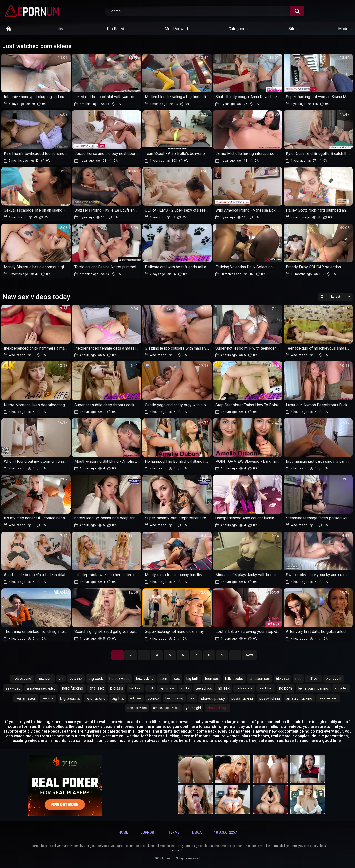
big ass (117, 688)
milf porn (314, 679)
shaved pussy (213, 698)
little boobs (234, 679)
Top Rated (115, 29)
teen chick (204, 688)
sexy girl (48, 698)
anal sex (97, 688)
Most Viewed (176, 29)
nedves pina (244, 688)
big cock (96, 678)
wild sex (136, 698)
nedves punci (22, 678)
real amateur (26, 698)
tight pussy (167, 688)
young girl (193, 708)
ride (298, 679)
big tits (118, 698)
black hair (266, 688)
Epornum (168, 858)
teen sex (212, 679)
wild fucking (96, 698)
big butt (192, 679)
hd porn (285, 688)
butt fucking (145, 678)
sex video (13, 688)
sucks (185, 688)
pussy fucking (242, 698)
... (235, 655)
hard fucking (73, 688)
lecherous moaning (313, 688)
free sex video (137, 708)
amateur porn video (166, 708)
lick (192, 698)
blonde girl (334, 678)
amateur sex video (41, 688)
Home (123, 832)
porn (163, 679)
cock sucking (328, 698)
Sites (293, 29)
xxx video (341, 688)
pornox (153, 698)
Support (148, 832)
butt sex (76, 678)
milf (151, 688)
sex (177, 678)
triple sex (283, 678)
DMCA (197, 832)
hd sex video (120, 679)
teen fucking (174, 698)
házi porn (45, 678)
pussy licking (270, 698)
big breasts (70, 698)
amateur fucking (299, 698)
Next (249, 655)
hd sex (224, 688)
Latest (60, 29)
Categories (238, 29)
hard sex (135, 688)
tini (61, 679)
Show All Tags (217, 708)
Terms (174, 832)
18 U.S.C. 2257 (225, 832)
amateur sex (260, 679)
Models (345, 29)
